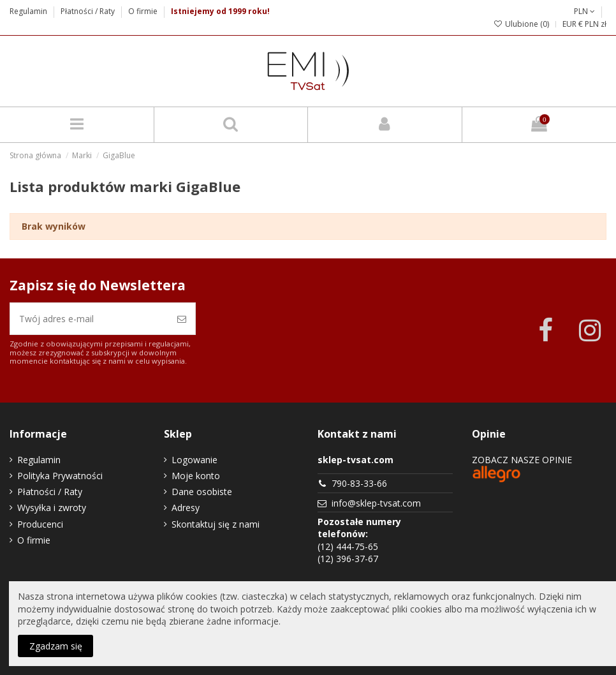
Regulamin (29, 11)
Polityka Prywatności (60, 476)
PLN (584, 11)
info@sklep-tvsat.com (376, 503)
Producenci (40, 524)
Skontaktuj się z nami (216, 524)
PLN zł (596, 24)
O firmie (143, 11)
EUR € (573, 24)
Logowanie (194, 460)
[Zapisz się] (182, 319)
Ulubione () (521, 24)
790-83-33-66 (359, 483)
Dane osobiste (202, 492)
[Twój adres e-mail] (89, 319)
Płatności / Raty (89, 11)
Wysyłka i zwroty (52, 508)
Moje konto (196, 476)
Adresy (186, 508)
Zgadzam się (56, 646)
